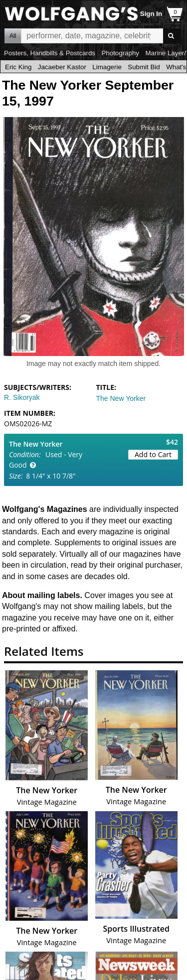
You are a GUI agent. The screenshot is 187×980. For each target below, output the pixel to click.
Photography (120, 53)
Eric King (18, 67)
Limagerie (107, 67)
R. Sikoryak (22, 397)
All (13, 36)
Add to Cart (153, 454)
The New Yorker (121, 398)
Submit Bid (144, 67)
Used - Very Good (46, 460)
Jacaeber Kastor (62, 67)
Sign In (151, 14)
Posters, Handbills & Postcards (50, 53)
